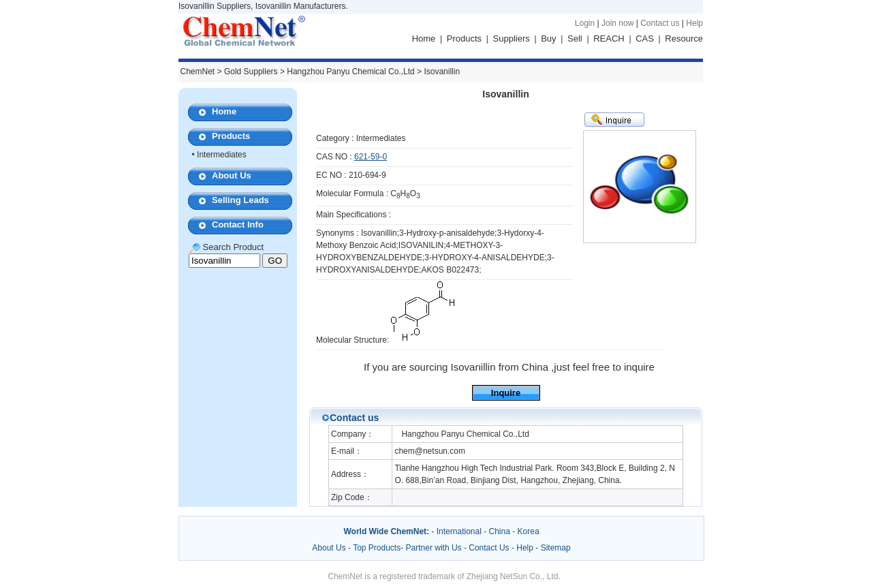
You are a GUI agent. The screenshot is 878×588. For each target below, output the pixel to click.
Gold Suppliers (251, 72)
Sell (575, 38)
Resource (684, 38)
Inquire (506, 393)
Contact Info (238, 225)
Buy (548, 38)
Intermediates (222, 155)
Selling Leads (240, 200)
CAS (645, 38)
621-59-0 (371, 157)
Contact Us (489, 548)
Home (424, 38)
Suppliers (512, 38)
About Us (232, 175)
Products (464, 38)
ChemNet (198, 72)
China (500, 531)
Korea (529, 531)
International (459, 531)
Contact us (660, 23)
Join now (617, 23)
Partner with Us (435, 548)
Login (585, 23)
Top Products (377, 548)
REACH (609, 38)
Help (694, 23)
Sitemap (556, 548)
